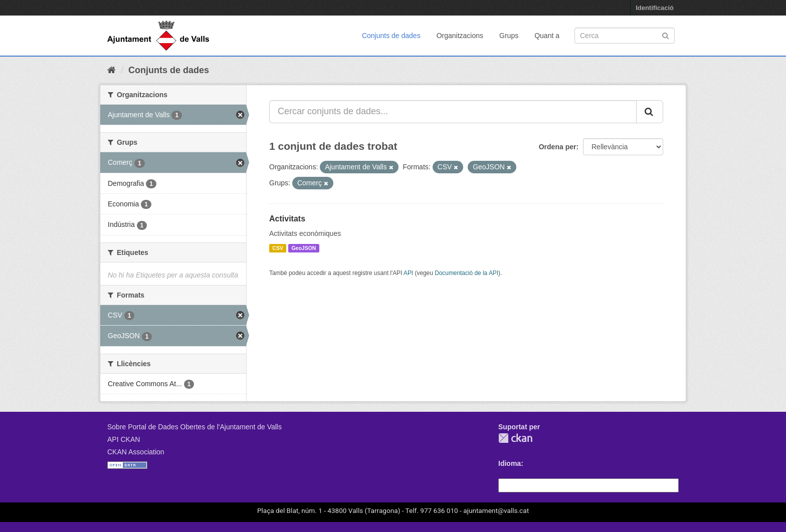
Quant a (547, 36)
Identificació (655, 8)
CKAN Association (136, 452)
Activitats (287, 219)
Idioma (510, 463)
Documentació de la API (466, 273)
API (408, 273)
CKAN (515, 438)
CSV (278, 248)
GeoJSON (304, 248)
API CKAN (124, 439)
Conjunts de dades (391, 36)
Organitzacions (460, 36)
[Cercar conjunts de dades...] (453, 112)
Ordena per (558, 147)
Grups (509, 36)
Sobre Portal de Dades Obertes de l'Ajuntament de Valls (194, 427)
